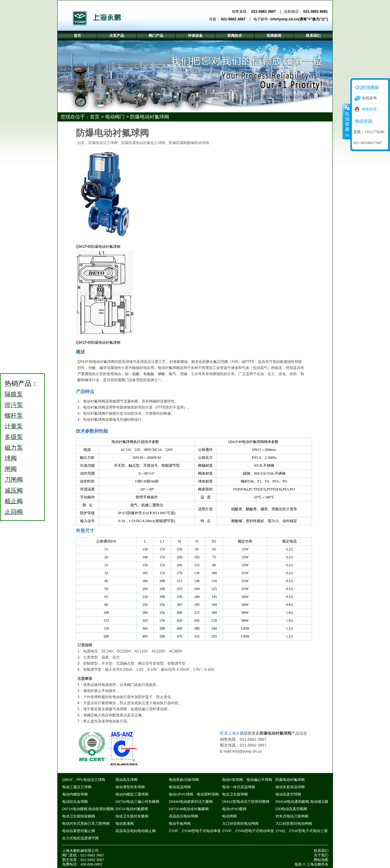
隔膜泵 (14, 394)
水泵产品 (117, 36)
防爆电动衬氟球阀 (150, 117)
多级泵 (14, 437)
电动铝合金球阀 (75, 802)
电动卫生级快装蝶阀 (79, 816)
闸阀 (11, 469)
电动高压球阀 (126, 780)
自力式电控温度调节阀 (80, 838)
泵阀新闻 (274, 36)
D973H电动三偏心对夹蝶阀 (137, 802)
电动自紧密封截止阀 (79, 831)
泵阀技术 (235, 36)
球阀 (11, 458)
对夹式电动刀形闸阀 (292, 816)
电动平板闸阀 (180, 824)
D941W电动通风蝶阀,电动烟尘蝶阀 (304, 802)
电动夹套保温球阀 (290, 787)
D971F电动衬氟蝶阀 (132, 809)
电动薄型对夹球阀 (130, 787)
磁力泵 (14, 448)
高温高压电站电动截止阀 (136, 831)
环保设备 (195, 36)
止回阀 (14, 512)
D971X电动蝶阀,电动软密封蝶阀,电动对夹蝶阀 (100, 809)
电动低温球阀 (180, 787)
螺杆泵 (14, 416)
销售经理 (369, 109)
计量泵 (14, 426)
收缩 (347, 121)
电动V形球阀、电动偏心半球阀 (247, 780)
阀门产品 (156, 36)
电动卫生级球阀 (235, 794)
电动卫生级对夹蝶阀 (132, 816)
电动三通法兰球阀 (77, 787)
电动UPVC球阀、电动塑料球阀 (194, 794)
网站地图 (321, 860)
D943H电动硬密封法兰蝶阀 (191, 802)
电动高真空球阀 (288, 794)
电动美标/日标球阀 (184, 780)
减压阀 (14, 490)
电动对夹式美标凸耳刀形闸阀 (86, 824)
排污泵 (14, 405)
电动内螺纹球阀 (75, 794)
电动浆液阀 (125, 824)
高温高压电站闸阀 (183, 816)
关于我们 (321, 855)
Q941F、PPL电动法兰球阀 (84, 780)
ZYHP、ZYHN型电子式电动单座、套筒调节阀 (259, 831)
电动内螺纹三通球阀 (132, 794)
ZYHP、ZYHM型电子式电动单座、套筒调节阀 (206, 831)
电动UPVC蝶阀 (234, 809)
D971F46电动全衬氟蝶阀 (189, 809)
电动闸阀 (229, 816)
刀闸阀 (14, 480)
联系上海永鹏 (232, 733)
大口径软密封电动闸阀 (240, 824)
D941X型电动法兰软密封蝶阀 (246, 802)
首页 (95, 117)
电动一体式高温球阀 (239, 787)
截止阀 (14, 501)
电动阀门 (115, 117)
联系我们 (321, 851)
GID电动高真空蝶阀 (291, 809)
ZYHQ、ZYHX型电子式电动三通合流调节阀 (311, 831)
